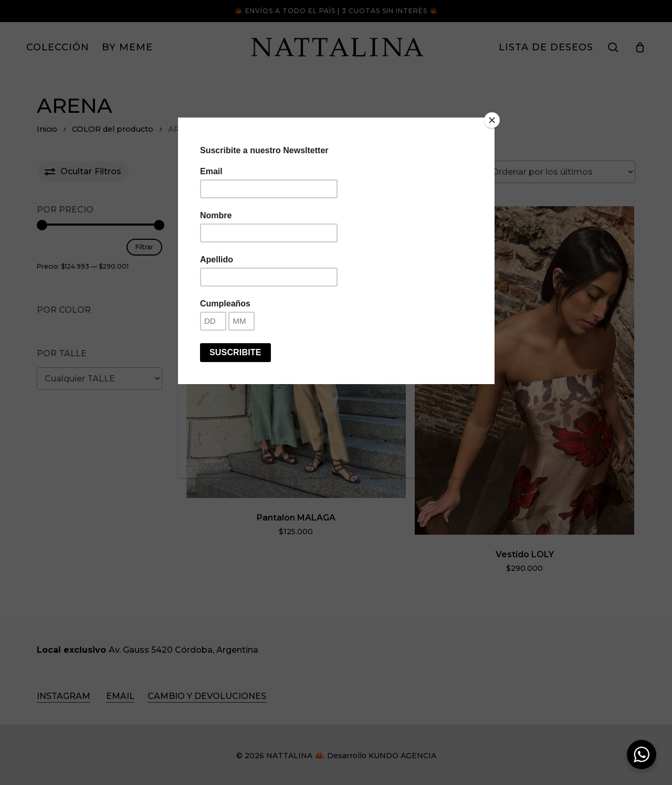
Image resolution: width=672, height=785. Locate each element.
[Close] (492, 120)
